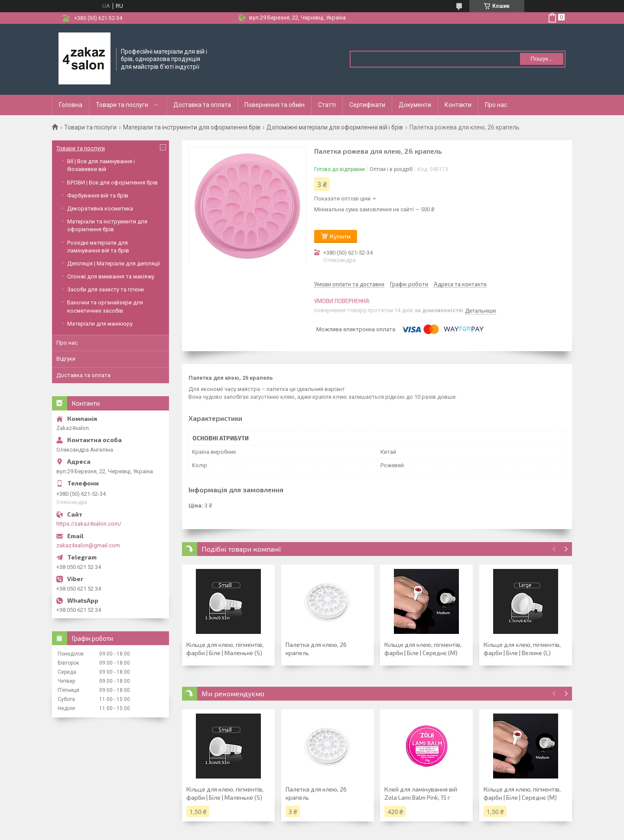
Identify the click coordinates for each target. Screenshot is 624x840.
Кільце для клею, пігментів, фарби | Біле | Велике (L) (522, 649)
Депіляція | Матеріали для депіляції (114, 263)
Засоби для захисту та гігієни (106, 289)
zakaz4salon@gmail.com (88, 545)
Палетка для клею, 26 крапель (316, 649)
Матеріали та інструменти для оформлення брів (192, 127)
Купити (340, 236)
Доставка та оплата (202, 105)
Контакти (458, 105)
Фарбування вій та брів (98, 195)
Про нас (496, 105)
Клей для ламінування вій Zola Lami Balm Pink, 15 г (421, 793)
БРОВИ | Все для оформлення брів (112, 183)
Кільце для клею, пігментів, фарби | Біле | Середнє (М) (423, 649)
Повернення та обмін (275, 105)
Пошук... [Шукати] (541, 59)
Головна (71, 105)
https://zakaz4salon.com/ (89, 524)
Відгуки (66, 359)
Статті (327, 105)
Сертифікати (367, 105)
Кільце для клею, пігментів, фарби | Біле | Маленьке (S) (225, 649)
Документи (415, 105)
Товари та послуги (122, 105)
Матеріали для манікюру (100, 324)
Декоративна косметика (100, 208)
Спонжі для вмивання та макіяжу (111, 276)
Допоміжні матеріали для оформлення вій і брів (335, 127)
